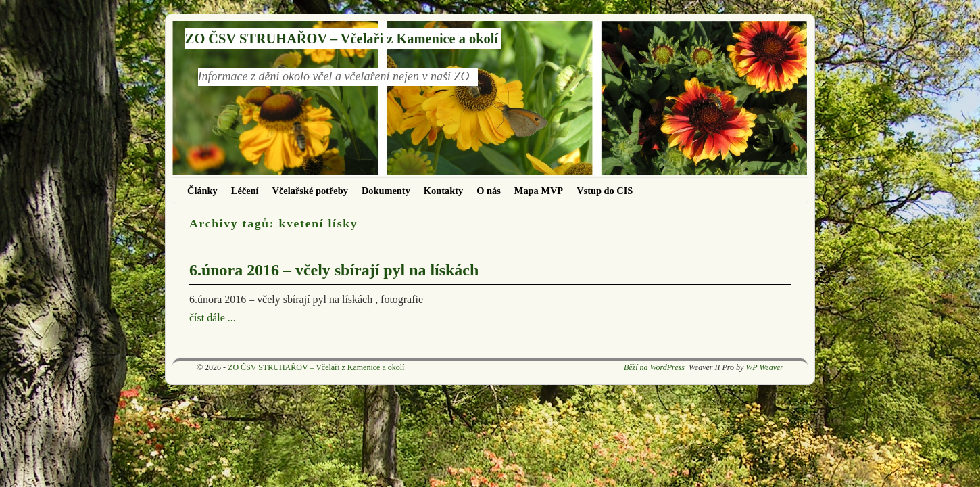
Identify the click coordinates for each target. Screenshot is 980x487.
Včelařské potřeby (310, 191)
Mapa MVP (539, 191)
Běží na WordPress (654, 367)
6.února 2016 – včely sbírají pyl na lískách (334, 270)
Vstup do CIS (605, 191)
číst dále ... (213, 318)
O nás (489, 191)
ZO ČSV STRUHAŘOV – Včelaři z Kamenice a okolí (342, 39)
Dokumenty (386, 191)
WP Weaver (764, 367)
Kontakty (443, 191)
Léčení (245, 191)
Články (202, 191)
